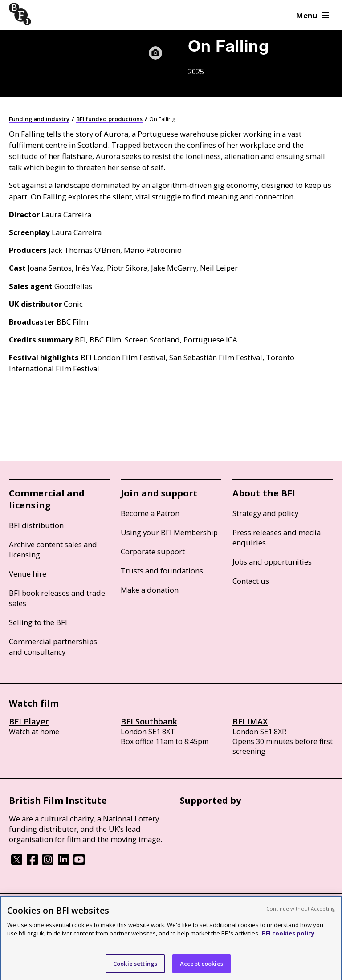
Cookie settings (135, 968)
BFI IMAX (250, 721)
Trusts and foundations (162, 571)
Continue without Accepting (301, 913)
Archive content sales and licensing (53, 549)
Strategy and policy (265, 513)
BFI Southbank (149, 721)
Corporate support (153, 551)
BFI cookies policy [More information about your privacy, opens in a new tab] (288, 937)
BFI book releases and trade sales (57, 598)
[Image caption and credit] (155, 53)
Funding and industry (39, 119)
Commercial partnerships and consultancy (53, 647)
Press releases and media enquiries (277, 537)
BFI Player (29, 721)
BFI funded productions (109, 119)
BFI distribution (36, 525)
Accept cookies (202, 968)
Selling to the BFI (38, 622)
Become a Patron (150, 513)
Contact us (251, 581)
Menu (312, 15)
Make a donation (150, 590)
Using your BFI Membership (169, 532)
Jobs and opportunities (272, 562)
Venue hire (28, 574)
